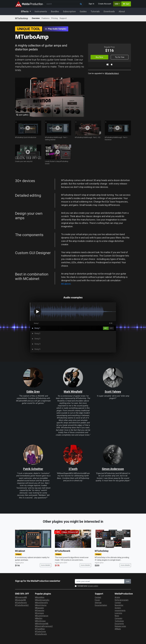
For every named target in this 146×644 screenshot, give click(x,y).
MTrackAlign (40, 629)
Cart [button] (126, 4)
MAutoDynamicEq (42, 600)
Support (63, 18)
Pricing (55, 18)
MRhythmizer (40, 621)
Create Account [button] (105, 4)
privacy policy (93, 586)
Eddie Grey (33, 392)
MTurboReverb (63, 551)
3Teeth (73, 469)
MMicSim (39, 618)
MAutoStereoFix (41, 603)
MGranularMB (20, 600)
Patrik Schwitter (33, 469)
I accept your (88, 586)
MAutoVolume (41, 605)
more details (46, 565)
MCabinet (66, 284)
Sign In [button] (91, 4)
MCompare (39, 613)
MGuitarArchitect (112, 73)
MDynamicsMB (21, 597)
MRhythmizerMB (42, 624)
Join (128, 581)
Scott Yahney (113, 392)
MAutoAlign (40, 597)
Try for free (120, 57)
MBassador (39, 608)
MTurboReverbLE (22, 605)
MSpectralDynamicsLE (44, 626)
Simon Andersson (113, 469)
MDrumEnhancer (42, 616)
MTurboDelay (102, 551)
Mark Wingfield (73, 392)
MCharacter (40, 610)
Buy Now (99, 57)
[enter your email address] (100, 581)
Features (46, 18)
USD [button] (117, 4)
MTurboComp (40, 631)
